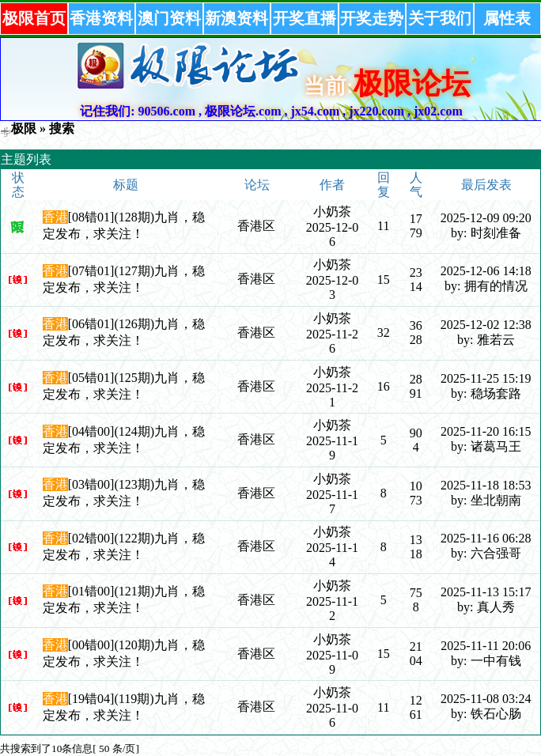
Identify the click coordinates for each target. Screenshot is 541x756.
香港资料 (101, 18)
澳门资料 (169, 18)
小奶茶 (332, 212)
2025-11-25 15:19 (486, 378)
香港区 (256, 226)
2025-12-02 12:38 (486, 325)
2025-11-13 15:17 (486, 592)
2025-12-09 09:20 (486, 218)
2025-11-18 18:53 (486, 485)
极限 (24, 129)
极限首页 (34, 18)
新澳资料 (236, 18)
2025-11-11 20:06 (486, 646)
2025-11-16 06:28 (486, 538)
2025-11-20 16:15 (486, 431)
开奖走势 (372, 18)
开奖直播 (305, 18)
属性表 (507, 18)
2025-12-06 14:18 (486, 271)
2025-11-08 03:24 (486, 699)
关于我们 (440, 18)
